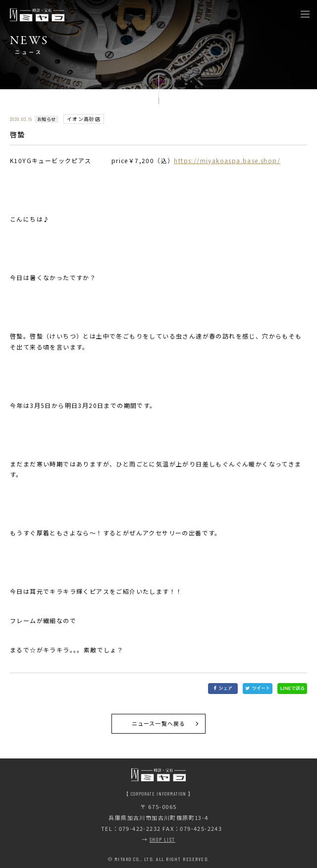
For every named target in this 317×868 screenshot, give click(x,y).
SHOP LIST (162, 839)
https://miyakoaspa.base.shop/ (227, 160)
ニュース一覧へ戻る (158, 723)
